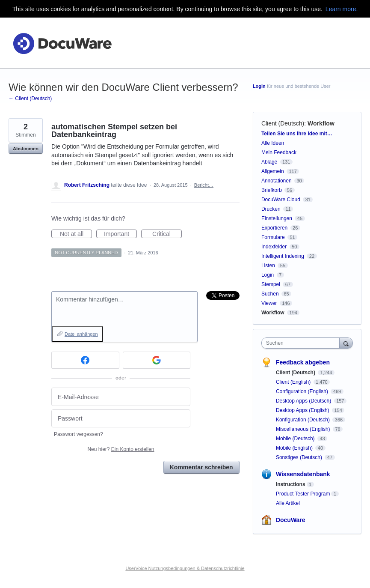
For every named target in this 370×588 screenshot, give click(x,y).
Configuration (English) (303, 391)
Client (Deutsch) (283, 123)
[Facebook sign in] (85, 360)
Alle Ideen (273, 143)
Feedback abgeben (303, 362)
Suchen (270, 294)
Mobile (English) (295, 448)
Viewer (269, 303)
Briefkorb (272, 190)
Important (120, 234)
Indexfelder (274, 247)
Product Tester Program (303, 494)
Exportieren (274, 228)
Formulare (273, 237)
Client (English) (294, 382)
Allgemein (273, 171)
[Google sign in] (157, 360)
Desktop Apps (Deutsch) (304, 401)
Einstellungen (277, 218)
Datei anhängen (81, 334)
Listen (268, 266)
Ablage (269, 162)
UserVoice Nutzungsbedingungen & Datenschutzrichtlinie (185, 568)
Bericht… (204, 185)
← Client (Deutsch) (30, 98)
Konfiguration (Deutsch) (303, 420)
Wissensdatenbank (303, 474)
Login (259, 86)
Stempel (271, 284)
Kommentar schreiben (201, 467)
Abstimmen (26, 149)
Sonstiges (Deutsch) (300, 457)
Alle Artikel (288, 503)
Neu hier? (121, 449)
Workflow (321, 123)
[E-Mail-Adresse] (121, 397)
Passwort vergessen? (78, 434)
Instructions (291, 484)
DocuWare (291, 520)
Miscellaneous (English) (304, 429)
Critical (167, 234)
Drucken (271, 209)
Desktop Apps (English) (303, 410)
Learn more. (342, 9)
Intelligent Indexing (283, 256)
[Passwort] (121, 419)
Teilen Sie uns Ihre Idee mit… (297, 134)
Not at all (76, 234)
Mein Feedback (279, 152)
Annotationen (277, 181)
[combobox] (302, 343)
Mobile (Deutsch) (296, 439)
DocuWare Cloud (281, 200)
